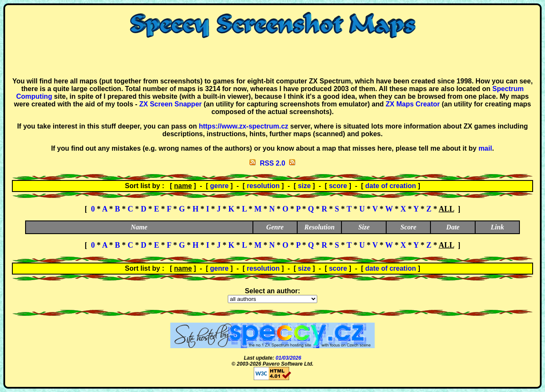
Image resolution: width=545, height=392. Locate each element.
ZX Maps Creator (413, 104)
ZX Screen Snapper (171, 104)
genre (219, 186)
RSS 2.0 (272, 163)
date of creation (391, 186)
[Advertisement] (272, 58)
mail (485, 148)
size (304, 186)
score (338, 186)
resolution (263, 186)
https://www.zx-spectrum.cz (244, 126)
